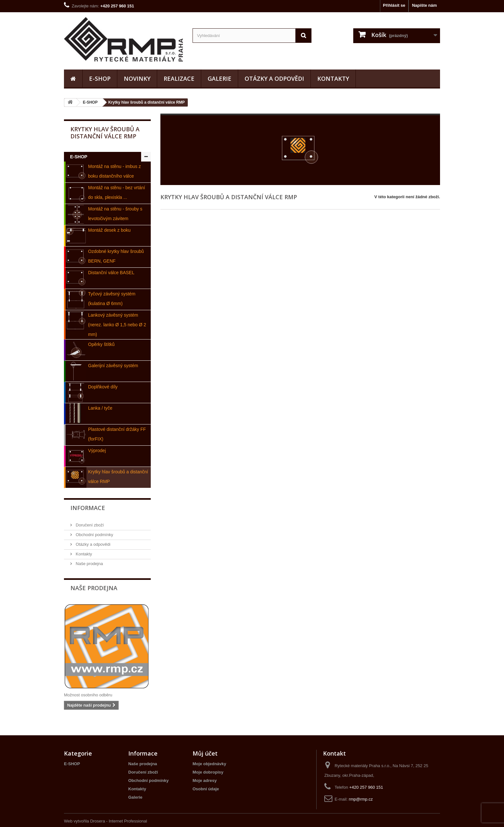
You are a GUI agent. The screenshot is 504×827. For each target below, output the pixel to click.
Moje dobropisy (208, 772)
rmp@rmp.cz (361, 799)
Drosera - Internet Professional (118, 821)
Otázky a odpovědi (274, 79)
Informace (88, 508)
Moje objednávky (209, 764)
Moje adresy (205, 781)
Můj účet (205, 753)
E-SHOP (100, 79)
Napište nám (424, 5)
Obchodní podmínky (94, 535)
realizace (179, 79)
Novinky (137, 79)
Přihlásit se (394, 5)
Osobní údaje (206, 789)
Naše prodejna (89, 564)
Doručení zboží (89, 525)
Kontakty (333, 79)
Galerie (220, 79)
